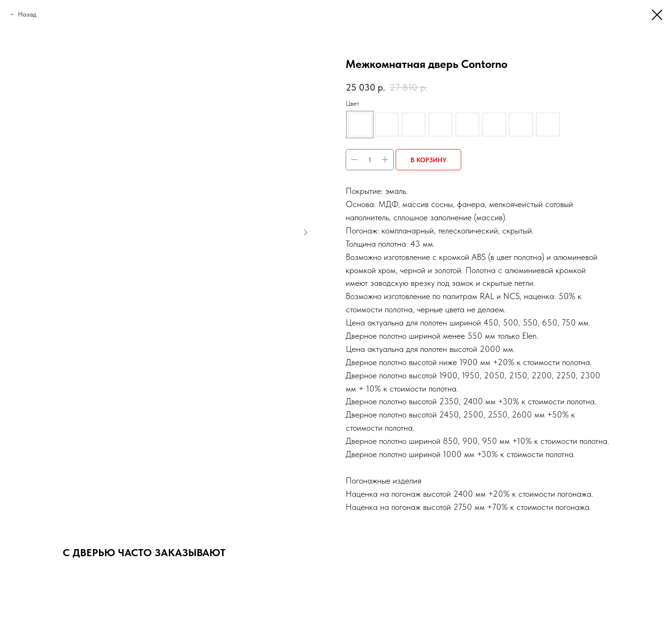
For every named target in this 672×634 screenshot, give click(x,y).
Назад (27, 14)
